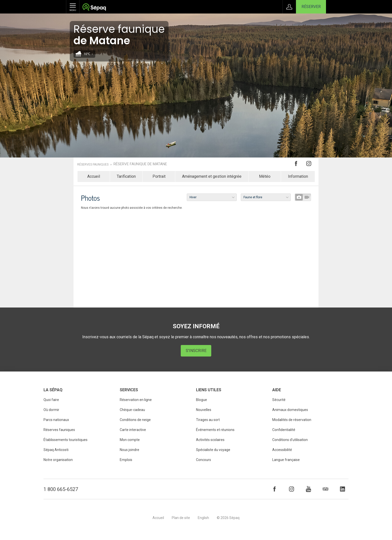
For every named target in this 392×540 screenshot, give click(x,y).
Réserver (311, 7)
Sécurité (279, 400)
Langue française (286, 460)
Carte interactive (133, 430)
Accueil (94, 176)
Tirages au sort (208, 420)
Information (298, 176)
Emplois (126, 460)
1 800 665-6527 (61, 489)
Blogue (201, 400)
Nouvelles (204, 410)
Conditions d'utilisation (290, 440)
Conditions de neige (135, 420)
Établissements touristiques (65, 440)
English (203, 518)
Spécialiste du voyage (213, 450)
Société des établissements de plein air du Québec (94, 8)
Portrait (159, 176)
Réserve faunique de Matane (140, 164)
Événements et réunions (215, 430)
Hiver (193, 197)
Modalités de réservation (292, 420)
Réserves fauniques (93, 164)
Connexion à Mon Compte (289, 7)
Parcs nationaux (56, 420)
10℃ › (88, 54)
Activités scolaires (210, 440)
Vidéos (307, 197)
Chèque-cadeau (132, 410)
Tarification (126, 176)
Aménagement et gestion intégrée (212, 176)
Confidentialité (284, 430)
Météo (265, 176)
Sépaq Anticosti (56, 450)
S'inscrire (196, 351)
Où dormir (51, 410)
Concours (203, 460)
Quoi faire (51, 400)
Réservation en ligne (136, 400)
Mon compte (130, 440)
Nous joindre (129, 450)
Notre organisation (58, 460)
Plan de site (181, 518)
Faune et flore (253, 197)
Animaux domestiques (290, 410)
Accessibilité (282, 450)
